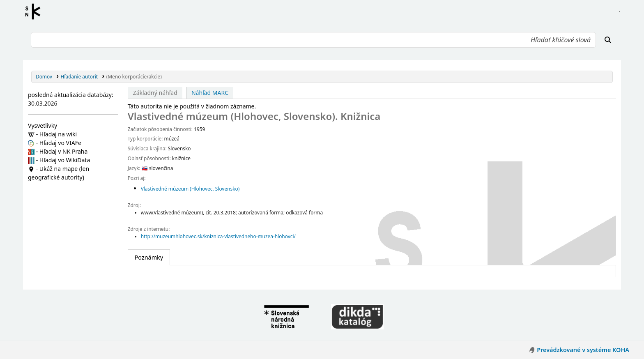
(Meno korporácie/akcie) (134, 76)
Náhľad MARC (210, 93)
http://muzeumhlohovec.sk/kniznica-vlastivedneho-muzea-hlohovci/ (218, 236)
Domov (44, 76)
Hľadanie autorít (79, 76)
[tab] (149, 258)
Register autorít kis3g (35, 12)
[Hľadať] (608, 40)
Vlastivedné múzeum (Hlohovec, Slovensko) (190, 189)
